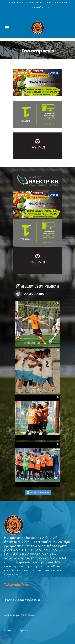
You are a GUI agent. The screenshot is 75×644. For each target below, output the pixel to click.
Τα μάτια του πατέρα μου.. (17, 630)
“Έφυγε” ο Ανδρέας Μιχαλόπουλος (22, 600)
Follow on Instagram (38, 493)
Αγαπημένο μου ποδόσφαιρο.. (20, 615)
